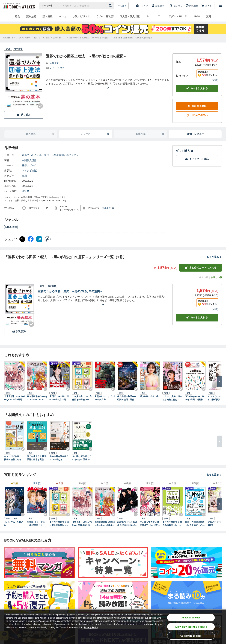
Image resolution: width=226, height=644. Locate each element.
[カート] (207, 6)
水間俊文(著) (29, 160)
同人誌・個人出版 (130, 16)
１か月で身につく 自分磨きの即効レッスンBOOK (82, 398)
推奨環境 (108, 208)
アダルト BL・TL (178, 16)
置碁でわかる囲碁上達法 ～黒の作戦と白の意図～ (50, 155)
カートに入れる (197, 88)
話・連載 (47, 16)
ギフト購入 (185, 151)
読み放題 (31, 16)
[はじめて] (176, 6)
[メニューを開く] (221, 6)
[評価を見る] (55, 68)
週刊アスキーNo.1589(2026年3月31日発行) (59, 398)
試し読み (24, 115)
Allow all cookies (191, 618)
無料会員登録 (197, 106)
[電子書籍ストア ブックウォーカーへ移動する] (16, 38)
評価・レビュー (195, 134)
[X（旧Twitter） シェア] (22, 239)
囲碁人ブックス (31, 165)
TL (160, 16)
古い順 (203, 277)
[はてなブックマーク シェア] (39, 239)
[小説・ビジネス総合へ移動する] (41, 38)
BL (149, 16)
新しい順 (216, 277)
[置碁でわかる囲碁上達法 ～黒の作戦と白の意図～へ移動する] (90, 38)
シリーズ (95, 134)
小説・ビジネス (81, 16)
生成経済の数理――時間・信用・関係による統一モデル (127, 398)
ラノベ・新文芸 (105, 16)
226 (26, 191)
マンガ (63, 16)
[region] (113, 627)
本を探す (122, 6)
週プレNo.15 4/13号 (149, 396)
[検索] (111, 6)
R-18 (197, 16)
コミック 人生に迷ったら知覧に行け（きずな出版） (172, 398)
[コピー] (48, 239)
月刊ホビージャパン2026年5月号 (105, 398)
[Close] (220, 627)
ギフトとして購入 (197, 159)
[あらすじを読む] (108, 84)
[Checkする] (40, 106)
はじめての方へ (197, 115)
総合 (17, 16)
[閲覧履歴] (192, 6)
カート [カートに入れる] (197, 318)
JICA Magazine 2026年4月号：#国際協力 (195, 398)
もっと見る (214, 257)
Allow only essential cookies (191, 627)
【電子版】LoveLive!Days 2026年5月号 (14, 398)
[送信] (111, 6)
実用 (24, 176)
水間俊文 (54, 63)
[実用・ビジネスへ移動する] (59, 38)
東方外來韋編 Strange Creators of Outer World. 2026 (37, 398)
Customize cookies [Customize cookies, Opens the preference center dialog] (191, 636)
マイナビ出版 (29, 171)
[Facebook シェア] (31, 239)
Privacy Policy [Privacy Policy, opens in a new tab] (91, 627)
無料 (209, 16)
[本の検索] (50, 6)
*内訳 (215, 80)
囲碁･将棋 (11, 227)
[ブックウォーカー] (19, 6)
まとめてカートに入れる (201, 268)
